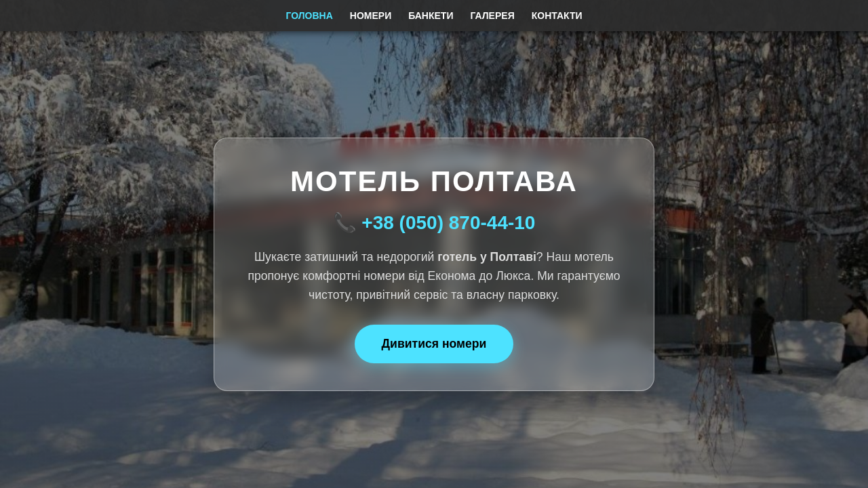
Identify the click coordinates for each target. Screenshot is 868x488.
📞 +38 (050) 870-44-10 (434, 223)
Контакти (557, 16)
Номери (371, 16)
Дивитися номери (434, 344)
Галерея (492, 16)
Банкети (431, 16)
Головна (309, 16)
